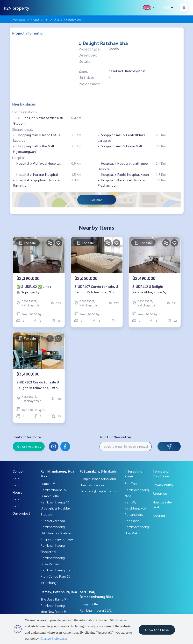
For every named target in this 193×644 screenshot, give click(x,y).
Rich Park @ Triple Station (99, 491)
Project (35, 19)
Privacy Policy (163, 485)
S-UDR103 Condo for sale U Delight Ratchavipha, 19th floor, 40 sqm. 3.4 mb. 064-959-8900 (38, 385)
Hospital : (19, 157)
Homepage (19, 19)
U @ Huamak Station (56, 533)
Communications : (25, 112)
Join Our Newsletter (115, 437)
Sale (16, 479)
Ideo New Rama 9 (53, 611)
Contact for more (27, 437)
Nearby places (24, 104)
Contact (159, 516)
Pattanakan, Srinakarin (99, 471)
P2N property (17, 8)
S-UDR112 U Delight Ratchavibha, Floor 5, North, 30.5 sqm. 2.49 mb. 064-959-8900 (152, 289)
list (46, 19)
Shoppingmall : (23, 129)
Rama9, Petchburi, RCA (59, 592)
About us (160, 493)
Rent (16, 485)
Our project (21, 513)
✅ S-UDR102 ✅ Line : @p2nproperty (34, 289)
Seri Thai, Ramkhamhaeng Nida (137, 490)
